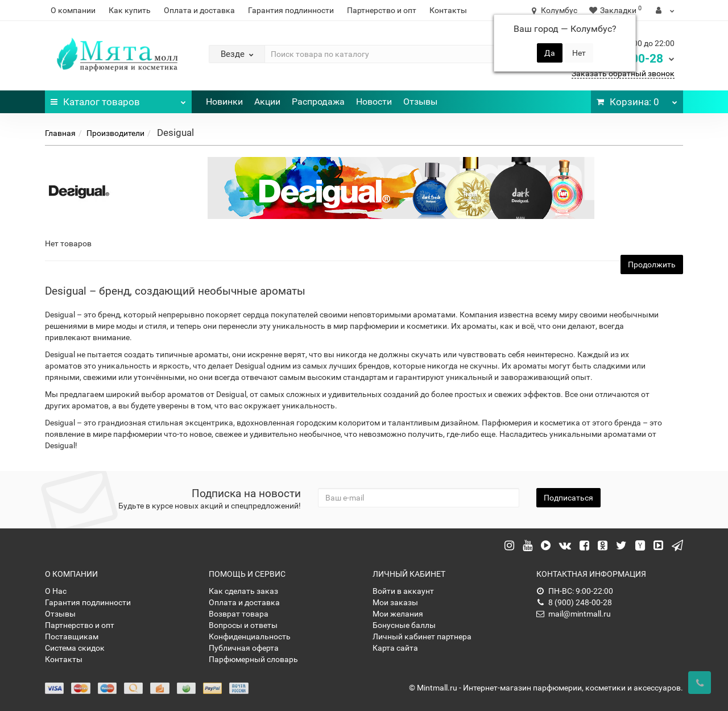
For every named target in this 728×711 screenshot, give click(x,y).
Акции (267, 102)
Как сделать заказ (243, 591)
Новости (374, 102)
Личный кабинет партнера (422, 636)
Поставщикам (72, 636)
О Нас (56, 591)
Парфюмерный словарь (253, 659)
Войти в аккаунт (403, 591)
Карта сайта (395, 648)
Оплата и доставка (199, 10)
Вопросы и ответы (243, 625)
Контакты (448, 10)
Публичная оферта (244, 648)
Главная (60, 133)
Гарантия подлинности (291, 10)
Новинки (224, 102)
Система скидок (75, 648)
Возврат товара (239, 614)
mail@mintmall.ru (574, 614)
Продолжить (652, 264)
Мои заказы (395, 602)
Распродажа (318, 102)
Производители (115, 133)
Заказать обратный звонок (623, 73)
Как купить (130, 10)
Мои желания (398, 614)
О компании (73, 10)
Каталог (118, 99)
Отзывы (420, 102)
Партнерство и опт (382, 10)
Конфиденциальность (250, 636)
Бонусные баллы (404, 625)
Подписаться (568, 498)
